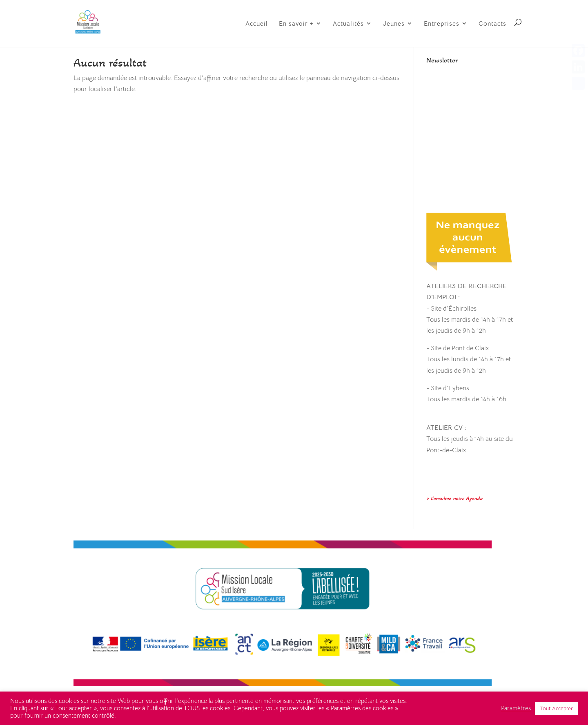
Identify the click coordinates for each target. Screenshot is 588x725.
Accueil (257, 24)
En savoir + (296, 24)
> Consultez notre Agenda (454, 498)
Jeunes (394, 24)
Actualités (348, 24)
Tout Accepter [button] (556, 708)
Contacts (492, 24)
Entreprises (442, 24)
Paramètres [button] (516, 708)
